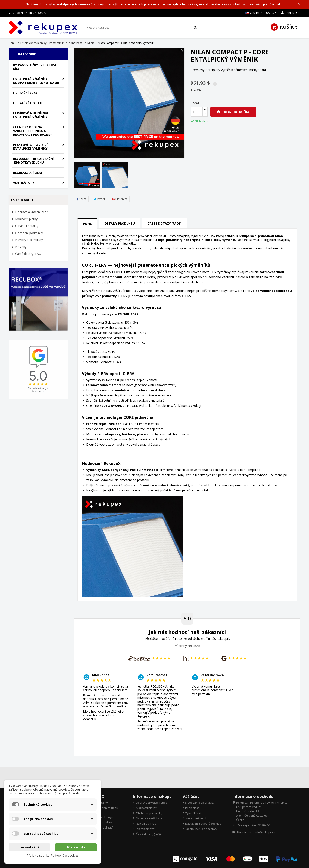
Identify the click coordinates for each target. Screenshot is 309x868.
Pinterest (120, 199)
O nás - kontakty (26, 226)
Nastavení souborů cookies (203, 824)
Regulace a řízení (28, 173)
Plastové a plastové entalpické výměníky (31, 147)
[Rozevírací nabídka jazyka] (254, 13)
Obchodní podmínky (29, 233)
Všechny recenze (187, 646)
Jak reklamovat (145, 829)
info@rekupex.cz (266, 832)
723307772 (40, 13)
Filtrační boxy (25, 93)
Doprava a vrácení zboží (32, 212)
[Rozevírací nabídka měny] (272, 13)
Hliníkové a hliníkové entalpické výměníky (31, 115)
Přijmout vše (76, 847)
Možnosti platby (26, 219)
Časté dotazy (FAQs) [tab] (165, 223)
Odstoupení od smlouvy (201, 829)
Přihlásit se (192, 808)
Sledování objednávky (200, 803)
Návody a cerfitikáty (29, 240)
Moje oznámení (196, 818)
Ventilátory (24, 183)
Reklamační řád (146, 824)
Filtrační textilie (28, 103)
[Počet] (197, 112)
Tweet (99, 199)
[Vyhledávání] (142, 27)
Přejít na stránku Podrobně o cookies (53, 855)
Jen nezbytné (29, 847)
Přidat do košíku (233, 112)
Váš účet (191, 796)
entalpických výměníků (75, 4)
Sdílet (81, 199)
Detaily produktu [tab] (120, 223)
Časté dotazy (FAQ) (28, 254)
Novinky (20, 247)
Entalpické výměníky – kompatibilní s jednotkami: (36, 81)
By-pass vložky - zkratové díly (35, 67)
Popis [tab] (87, 224)
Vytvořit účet (193, 813)
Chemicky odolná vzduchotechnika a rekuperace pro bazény (33, 131)
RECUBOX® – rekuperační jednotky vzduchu (33, 161)
